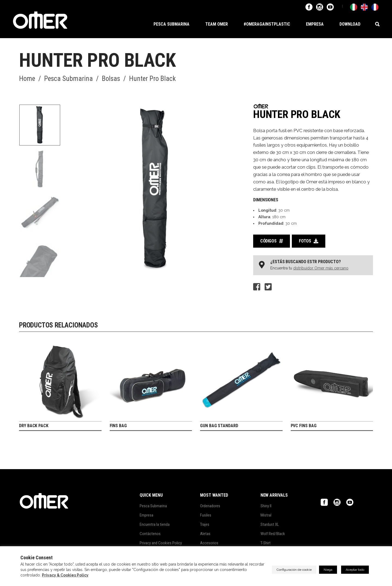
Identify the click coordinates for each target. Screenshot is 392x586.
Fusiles (206, 515)
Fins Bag (118, 426)
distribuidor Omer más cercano (321, 268)
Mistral (266, 515)
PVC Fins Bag (304, 426)
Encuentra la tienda (155, 524)
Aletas (205, 534)
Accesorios (209, 543)
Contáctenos (150, 534)
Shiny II (266, 506)
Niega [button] (328, 570)
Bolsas (111, 79)
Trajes (205, 524)
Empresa (146, 515)
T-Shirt (266, 543)
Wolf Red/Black (273, 534)
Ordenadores (210, 506)
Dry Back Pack (34, 426)
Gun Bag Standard (219, 426)
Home (27, 79)
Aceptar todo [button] (355, 570)
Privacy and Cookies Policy (161, 543)
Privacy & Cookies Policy (65, 575)
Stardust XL (270, 524)
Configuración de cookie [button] (294, 570)
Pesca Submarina (68, 79)
